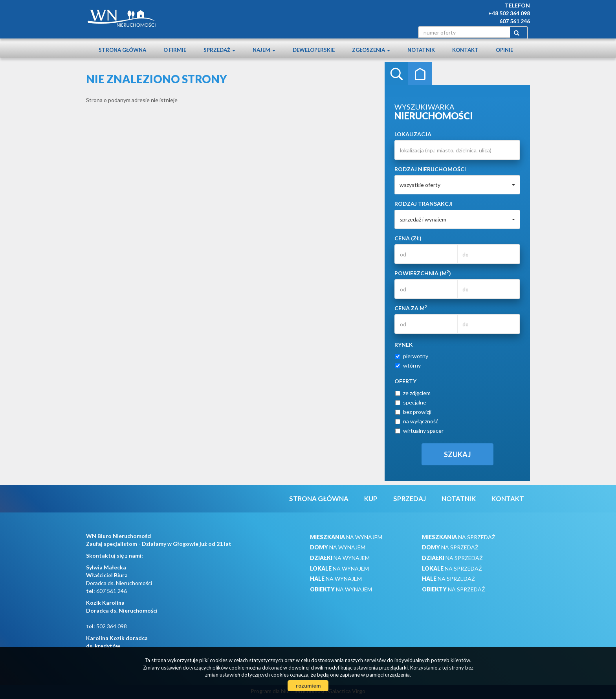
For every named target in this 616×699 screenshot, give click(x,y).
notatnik (421, 50)
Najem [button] (264, 50)
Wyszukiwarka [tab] (396, 74)
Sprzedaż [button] (219, 50)
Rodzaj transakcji (423, 204)
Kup (371, 499)
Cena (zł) (408, 238)
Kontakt (465, 50)
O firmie (175, 50)
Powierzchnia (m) (423, 273)
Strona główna (122, 50)
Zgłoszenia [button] (371, 50)
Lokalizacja (413, 134)
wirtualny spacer (419, 431)
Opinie (504, 50)
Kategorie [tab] (420, 74)
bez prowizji (413, 412)
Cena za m (411, 308)
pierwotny (412, 356)
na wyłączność (417, 421)
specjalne (411, 402)
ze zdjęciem (413, 393)
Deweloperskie (314, 50)
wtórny (408, 365)
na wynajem (346, 537)
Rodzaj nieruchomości (430, 169)
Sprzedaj (410, 499)
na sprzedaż (459, 537)
